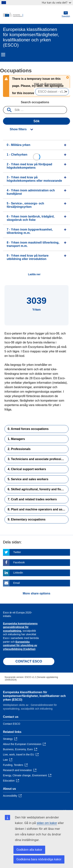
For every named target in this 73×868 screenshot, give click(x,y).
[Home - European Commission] (32, 15)
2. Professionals (19, 449)
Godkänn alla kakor (29, 850)
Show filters (18, 129)
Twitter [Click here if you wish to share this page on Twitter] (17, 552)
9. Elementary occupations (27, 519)
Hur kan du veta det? (56, 3)
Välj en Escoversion (49, 84)
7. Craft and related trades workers (32, 499)
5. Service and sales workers (28, 479)
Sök (36, 121)
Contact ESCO (12, 724)
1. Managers (16, 439)
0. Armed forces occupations (28, 429)
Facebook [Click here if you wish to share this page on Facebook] (19, 562)
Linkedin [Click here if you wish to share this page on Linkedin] (18, 573)
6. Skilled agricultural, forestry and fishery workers (38, 489)
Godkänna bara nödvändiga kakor (39, 859)
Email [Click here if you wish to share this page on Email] (17, 583)
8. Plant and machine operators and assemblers (38, 509)
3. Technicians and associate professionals (38, 459)
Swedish (66, 14)
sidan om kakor (47, 823)
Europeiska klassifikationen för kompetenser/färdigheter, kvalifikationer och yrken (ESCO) (34, 696)
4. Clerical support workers (27, 469)
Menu (3, 55)
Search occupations (35, 102)
